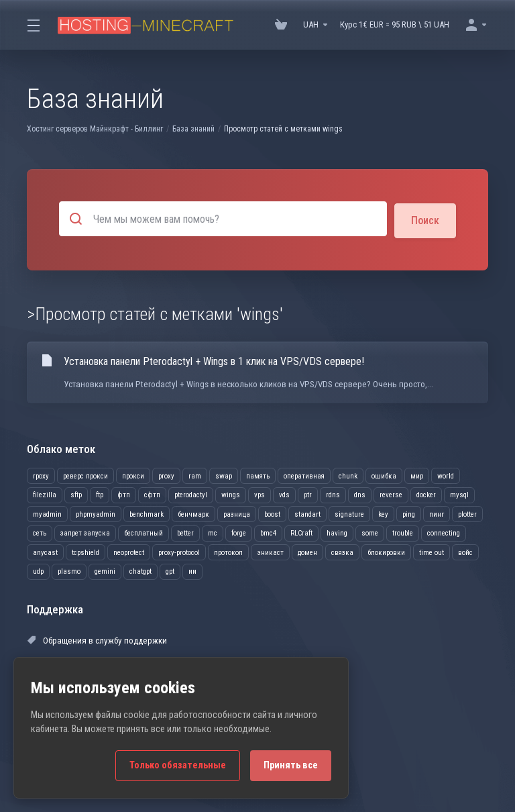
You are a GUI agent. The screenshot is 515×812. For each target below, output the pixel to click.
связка (342, 551)
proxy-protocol (179, 551)
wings (231, 494)
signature (349, 512)
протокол (228, 551)
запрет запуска (85, 532)
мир (417, 474)
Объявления (206, 639)
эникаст (270, 551)
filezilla (45, 494)
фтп (124, 494)
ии (192, 570)
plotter (467, 512)
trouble (403, 532)
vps (260, 494)
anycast (45, 551)
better (185, 532)
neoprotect (129, 551)
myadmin (47, 512)
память (258, 474)
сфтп (152, 494)
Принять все (291, 765)
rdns (333, 494)
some (370, 532)
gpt (170, 570)
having (337, 532)
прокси (133, 474)
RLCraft (301, 532)
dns (360, 494)
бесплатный (144, 532)
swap (224, 474)
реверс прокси (85, 474)
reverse (391, 494)
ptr (308, 494)
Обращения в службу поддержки (96, 639)
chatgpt (140, 570)
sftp (76, 494)
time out (432, 551)
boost (272, 512)
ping (409, 512)
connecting (444, 532)
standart (307, 512)
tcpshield (85, 551)
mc (213, 532)
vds (284, 494)
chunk (348, 474)
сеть (40, 532)
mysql (459, 494)
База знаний (193, 129)
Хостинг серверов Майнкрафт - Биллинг (95, 129)
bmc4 (268, 532)
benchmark (147, 512)
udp (38, 570)
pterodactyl (191, 494)
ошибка (384, 474)
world (446, 474)
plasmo (69, 570)
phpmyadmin (96, 512)
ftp (100, 494)
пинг (437, 512)
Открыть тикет (357, 664)
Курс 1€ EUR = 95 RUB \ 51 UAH (395, 24)
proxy (166, 474)
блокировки (386, 551)
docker (426, 494)
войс (465, 551)
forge (239, 532)
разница (237, 512)
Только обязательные (178, 765)
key (383, 512)
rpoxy (41, 474)
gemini (105, 570)
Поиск (425, 218)
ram (195, 474)
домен (307, 551)
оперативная (304, 474)
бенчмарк (193, 512)
